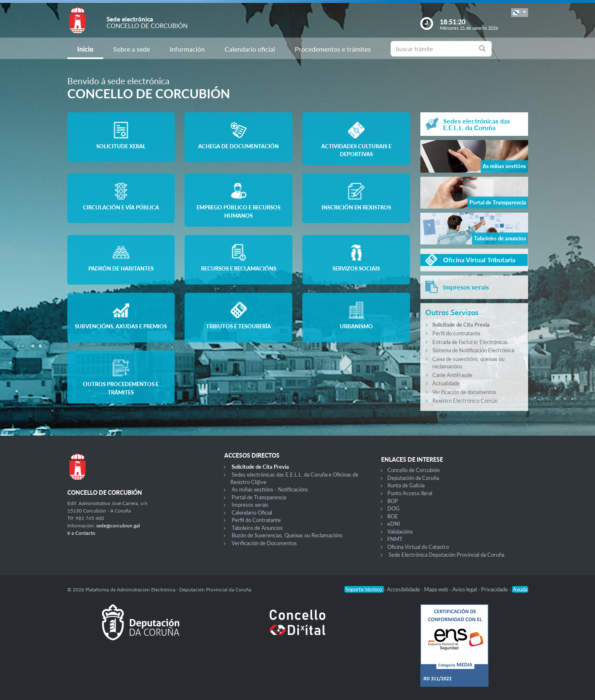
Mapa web (437, 589)
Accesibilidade (404, 589)
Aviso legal (465, 589)
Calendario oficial (250, 49)
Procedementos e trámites (333, 49)
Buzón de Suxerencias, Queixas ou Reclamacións (287, 535)
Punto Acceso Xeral (410, 493)
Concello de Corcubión (414, 470)
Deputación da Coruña (413, 478)
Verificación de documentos (464, 392)
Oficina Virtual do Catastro (418, 547)
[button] (519, 13)
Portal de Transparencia (259, 497)
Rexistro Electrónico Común (465, 401)
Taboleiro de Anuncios (257, 528)
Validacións (400, 532)
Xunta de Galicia (406, 485)
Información (187, 49)
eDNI (394, 524)
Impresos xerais (250, 505)
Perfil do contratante (456, 333)
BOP (393, 501)
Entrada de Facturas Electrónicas (470, 342)
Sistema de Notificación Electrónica (473, 350)
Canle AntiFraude (452, 375)
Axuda (520, 589)
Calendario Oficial (252, 513)
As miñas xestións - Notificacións (270, 489)
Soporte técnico (364, 589)
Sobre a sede (132, 49)
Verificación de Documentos (264, 543)
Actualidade (446, 383)
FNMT (395, 539)
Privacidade (495, 589)
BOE (393, 516)
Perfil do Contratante (256, 520)
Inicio (85, 49)
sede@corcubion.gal (118, 526)
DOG (394, 508)
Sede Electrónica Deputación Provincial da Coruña (446, 555)
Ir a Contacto (81, 533)
